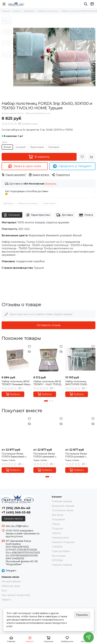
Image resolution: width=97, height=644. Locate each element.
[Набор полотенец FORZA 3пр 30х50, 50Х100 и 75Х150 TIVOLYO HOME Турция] (54, 57)
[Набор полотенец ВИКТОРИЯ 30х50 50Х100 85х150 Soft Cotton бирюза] (80, 359)
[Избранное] (82, 157)
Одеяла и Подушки (63, 542)
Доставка (65, 215)
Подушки (57, 529)
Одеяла (56, 533)
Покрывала (58, 519)
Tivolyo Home (49, 203)
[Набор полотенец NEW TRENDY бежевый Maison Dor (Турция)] (17, 359)
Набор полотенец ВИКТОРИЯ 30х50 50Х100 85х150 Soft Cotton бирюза (76, 383)
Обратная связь (11, 586)
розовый (21, 147)
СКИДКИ (57, 547)
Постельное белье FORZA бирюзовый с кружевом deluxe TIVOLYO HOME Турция (16, 455)
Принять (82, 615)
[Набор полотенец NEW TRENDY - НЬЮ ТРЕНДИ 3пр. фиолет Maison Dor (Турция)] (48, 359)
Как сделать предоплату (16, 595)
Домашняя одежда (63, 506)
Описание (12, 215)
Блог (4, 591)
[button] (46, 401)
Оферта (6, 600)
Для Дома (29, 11)
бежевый (54, 147)
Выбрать (13, 394)
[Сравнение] (91, 157)
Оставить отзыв (49, 325)
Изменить (51, 184)
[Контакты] (92, 4)
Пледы (56, 524)
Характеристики (38, 215)
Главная (6, 11)
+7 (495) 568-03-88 (16, 512)
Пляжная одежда (62, 501)
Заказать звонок (13, 519)
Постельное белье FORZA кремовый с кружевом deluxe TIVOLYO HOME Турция (47, 455)
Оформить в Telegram (72, 166)
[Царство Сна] (16, 4)
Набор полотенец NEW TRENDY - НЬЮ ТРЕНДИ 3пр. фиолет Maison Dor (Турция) (48, 383)
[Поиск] (86, 4)
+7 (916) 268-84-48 (16, 508)
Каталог (17, 11)
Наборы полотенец (48, 11)
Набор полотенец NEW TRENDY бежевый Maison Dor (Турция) (17, 383)
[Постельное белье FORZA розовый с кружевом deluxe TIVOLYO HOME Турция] (80, 431)
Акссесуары (59, 556)
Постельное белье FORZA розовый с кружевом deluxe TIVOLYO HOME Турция (79, 455)
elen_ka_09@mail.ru (17, 526)
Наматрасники (60, 538)
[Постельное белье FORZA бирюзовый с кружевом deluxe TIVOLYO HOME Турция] (17, 431)
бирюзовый (37, 147)
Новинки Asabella (62, 565)
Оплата (86, 215)
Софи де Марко (61, 551)
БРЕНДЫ (57, 560)
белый (7, 147)
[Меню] (4, 4)
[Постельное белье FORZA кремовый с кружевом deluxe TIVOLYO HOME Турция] (48, 431)
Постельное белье (63, 510)
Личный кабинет (11, 581)
